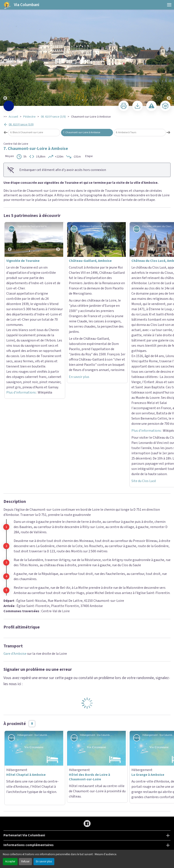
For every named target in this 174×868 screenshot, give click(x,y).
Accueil (13, 117)
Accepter (10, 861)
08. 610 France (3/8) (53, 117)
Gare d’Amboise (15, 450)
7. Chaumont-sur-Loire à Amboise (82, 132)
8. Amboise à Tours (126, 132)
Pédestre (29, 117)
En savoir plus (44, 861)
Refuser (25, 861)
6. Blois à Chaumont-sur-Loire (27, 132)
